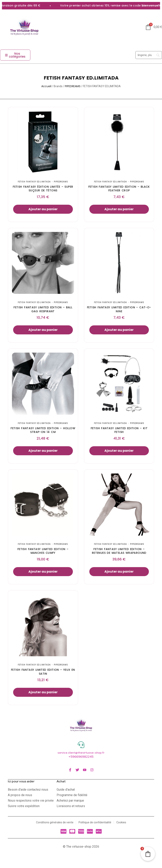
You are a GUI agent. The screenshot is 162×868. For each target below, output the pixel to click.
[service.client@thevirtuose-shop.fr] (81, 745)
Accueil (46, 86)
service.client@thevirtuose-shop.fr (81, 753)
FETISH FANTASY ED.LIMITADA (34, 182)
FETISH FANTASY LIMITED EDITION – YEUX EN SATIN (43, 672)
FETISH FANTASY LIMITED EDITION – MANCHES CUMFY (43, 551)
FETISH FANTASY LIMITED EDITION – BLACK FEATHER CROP (119, 189)
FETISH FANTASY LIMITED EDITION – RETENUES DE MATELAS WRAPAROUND (119, 551)
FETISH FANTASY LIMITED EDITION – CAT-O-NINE (119, 309)
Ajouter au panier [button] (43, 209)
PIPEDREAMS (73, 86)
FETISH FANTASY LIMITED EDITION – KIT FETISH (119, 430)
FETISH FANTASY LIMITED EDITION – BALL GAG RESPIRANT (43, 309)
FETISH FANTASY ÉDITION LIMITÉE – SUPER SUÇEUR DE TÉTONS (43, 189)
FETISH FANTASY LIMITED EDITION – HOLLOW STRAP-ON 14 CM (43, 430)
